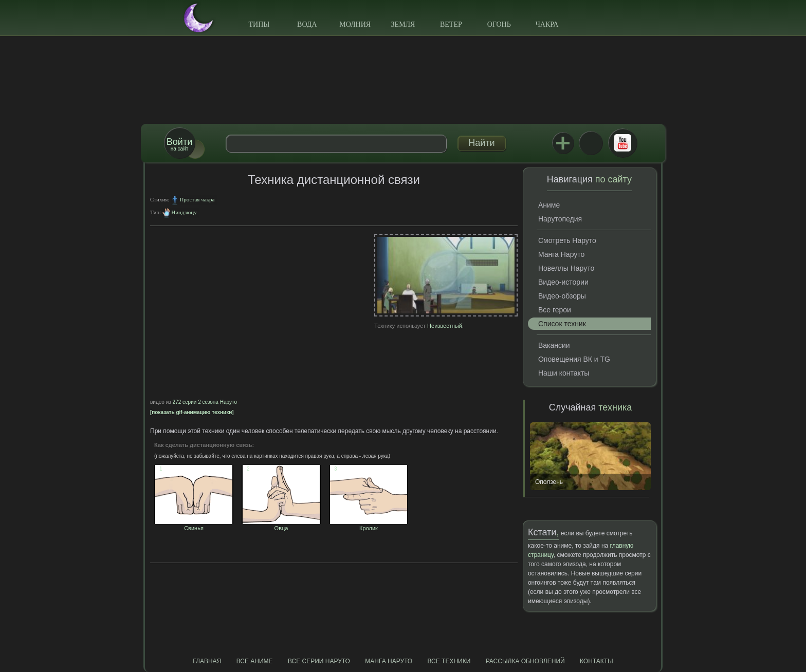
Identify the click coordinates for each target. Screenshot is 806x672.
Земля (403, 24)
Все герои (555, 310)
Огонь (499, 24)
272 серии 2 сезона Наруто (205, 402)
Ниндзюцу (184, 212)
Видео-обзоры (562, 296)
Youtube (622, 143)
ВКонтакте (591, 143)
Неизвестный (445, 326)
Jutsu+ (563, 143)
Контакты (597, 661)
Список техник (562, 324)
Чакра (547, 24)
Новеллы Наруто (566, 268)
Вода (307, 24)
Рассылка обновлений (525, 661)
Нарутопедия (560, 219)
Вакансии (554, 345)
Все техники (449, 661)
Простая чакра (197, 199)
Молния (355, 24)
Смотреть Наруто (567, 240)
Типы (259, 24)
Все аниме (255, 661)
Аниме (549, 205)
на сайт (179, 144)
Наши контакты (564, 373)
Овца (281, 525)
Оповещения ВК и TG (574, 359)
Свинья (194, 525)
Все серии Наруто (319, 661)
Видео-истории (563, 282)
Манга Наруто (561, 254)
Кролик (369, 525)
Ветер (451, 24)
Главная (207, 661)
